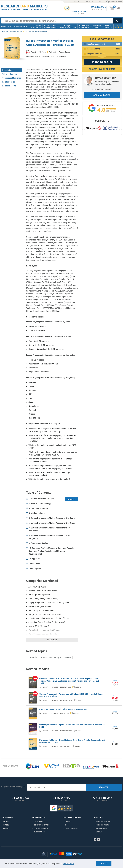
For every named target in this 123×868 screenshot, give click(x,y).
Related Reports (9, 86)
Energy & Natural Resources (68, 26)
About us (7, 822)
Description (7, 70)
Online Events (101, 829)
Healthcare (6, 26)
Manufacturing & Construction (50, 26)
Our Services (118, 26)
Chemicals (32, 657)
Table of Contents (10, 74)
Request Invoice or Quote (102, 69)
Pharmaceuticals (21, 26)
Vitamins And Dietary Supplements (56, 657)
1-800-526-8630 (80, 12)
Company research (42, 825)
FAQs (67, 825)
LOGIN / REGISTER (114, 2)
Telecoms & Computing (96, 26)
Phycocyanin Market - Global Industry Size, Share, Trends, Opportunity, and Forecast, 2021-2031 (72, 741)
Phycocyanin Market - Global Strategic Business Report (64, 709)
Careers (6, 825)
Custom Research (41, 829)
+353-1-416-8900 (98, 7)
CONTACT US (89, 2)
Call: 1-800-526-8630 (102, 89)
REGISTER (104, 787)
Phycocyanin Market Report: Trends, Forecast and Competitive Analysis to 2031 (72, 726)
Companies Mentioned (12, 78)
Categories (38, 822)
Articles (99, 832)
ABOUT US (76, 2)
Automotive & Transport (84, 26)
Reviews (6, 829)
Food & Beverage (108, 26)
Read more (52, 640)
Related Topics (9, 82)
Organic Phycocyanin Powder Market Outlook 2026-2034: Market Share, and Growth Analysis (71, 695)
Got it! (104, 864)
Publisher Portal (102, 825)
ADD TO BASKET (102, 62)
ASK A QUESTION (102, 95)
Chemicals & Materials (36, 26)
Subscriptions (40, 832)
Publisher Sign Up (103, 822)
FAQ (100, 2)
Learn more (68, 864)
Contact (68, 822)
